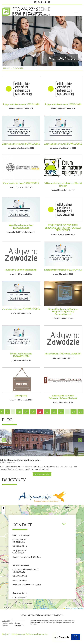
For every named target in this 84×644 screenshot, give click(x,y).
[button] (3, 508)
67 (47, 412)
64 (26, 412)
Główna (6, 68)
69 (61, 412)
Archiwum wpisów (42, 474)
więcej (46, 469)
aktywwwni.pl (42, 634)
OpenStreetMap (78, 608)
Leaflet (67, 608)
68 (54, 412)
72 (74, 412)
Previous (4, 440)
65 (33, 412)
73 (81, 412)
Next (80, 440)
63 (19, 412)
